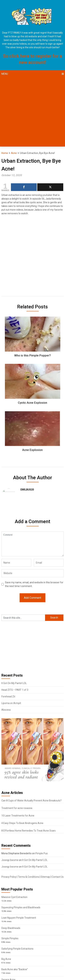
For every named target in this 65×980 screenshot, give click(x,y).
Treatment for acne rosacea (17, 808)
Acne (14, 153)
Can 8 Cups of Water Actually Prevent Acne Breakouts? (31, 801)
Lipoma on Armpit (11, 703)
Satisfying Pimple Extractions (17, 949)
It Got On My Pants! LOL (14, 683)
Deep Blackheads (11, 928)
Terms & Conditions (29, 877)
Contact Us (58, 877)
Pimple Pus (42, 853)
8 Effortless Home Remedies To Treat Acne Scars (29, 831)
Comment (33, 544)
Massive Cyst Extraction (14, 897)
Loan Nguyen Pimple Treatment (19, 918)
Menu (5, 74)
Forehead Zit (8, 696)
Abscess (6, 710)
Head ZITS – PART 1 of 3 (15, 690)
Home (5, 153)
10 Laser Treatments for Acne (18, 816)
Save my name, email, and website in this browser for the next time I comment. (34, 584)
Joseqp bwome (10, 860)
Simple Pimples (10, 938)
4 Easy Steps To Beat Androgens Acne (22, 823)
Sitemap (45, 877)
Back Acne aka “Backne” (15, 969)
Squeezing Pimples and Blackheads (21, 907)
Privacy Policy (9, 877)
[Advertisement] (32, 112)
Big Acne (6, 959)
